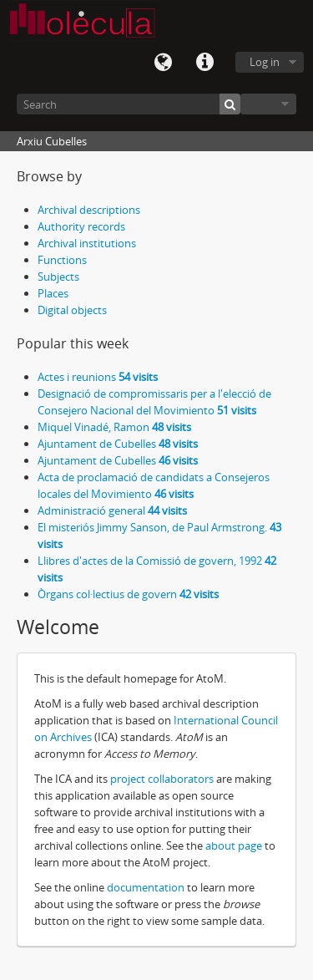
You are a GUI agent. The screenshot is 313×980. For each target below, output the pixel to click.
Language (163, 63)
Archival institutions (87, 243)
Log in (265, 62)
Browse (268, 104)
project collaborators (162, 779)
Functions (62, 260)
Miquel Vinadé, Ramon (114, 427)
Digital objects (72, 310)
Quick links (204, 63)
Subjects (58, 277)
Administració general (112, 510)
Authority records (81, 226)
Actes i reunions (98, 377)
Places (53, 293)
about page (234, 845)
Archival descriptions (89, 210)
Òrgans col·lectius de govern (128, 594)
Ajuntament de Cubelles (118, 444)
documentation (146, 887)
